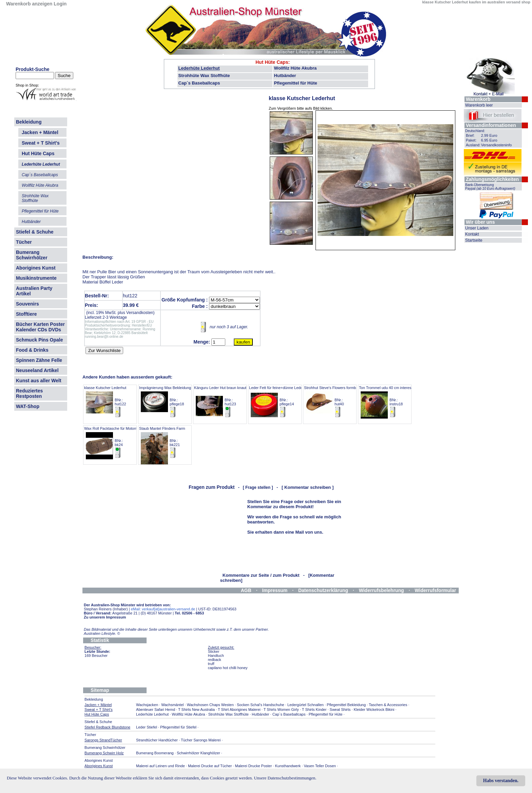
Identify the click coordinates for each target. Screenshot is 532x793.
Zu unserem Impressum (105, 617)
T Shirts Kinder (314, 709)
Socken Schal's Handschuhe (261, 705)
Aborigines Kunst (36, 268)
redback (215, 660)
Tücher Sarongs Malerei (201, 740)
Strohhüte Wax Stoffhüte (204, 76)
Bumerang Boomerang (155, 753)
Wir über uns (480, 222)
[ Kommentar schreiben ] (308, 487)
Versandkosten (140, 313)
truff (211, 664)
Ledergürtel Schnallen (306, 705)
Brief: (470, 135)
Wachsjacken (147, 705)
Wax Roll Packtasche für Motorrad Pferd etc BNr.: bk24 (120, 442)
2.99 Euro (489, 135)
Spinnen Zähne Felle (39, 360)
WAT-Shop (28, 406)
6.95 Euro (489, 140)
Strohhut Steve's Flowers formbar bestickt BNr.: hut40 (338, 402)
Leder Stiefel (147, 727)
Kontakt (472, 234)
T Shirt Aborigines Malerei (239, 709)
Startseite (474, 240)
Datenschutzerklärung (323, 590)
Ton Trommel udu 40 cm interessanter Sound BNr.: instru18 (396, 402)
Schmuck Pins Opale (40, 340)
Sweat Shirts (340, 709)
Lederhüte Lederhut (199, 68)
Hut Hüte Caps (272, 62)
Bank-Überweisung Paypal (490, 187)
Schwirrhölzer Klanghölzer (198, 753)
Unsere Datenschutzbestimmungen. (285, 778)
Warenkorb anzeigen (29, 4)
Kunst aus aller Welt (39, 381)
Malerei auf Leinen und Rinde (160, 766)
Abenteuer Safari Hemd (156, 709)
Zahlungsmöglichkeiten (492, 179)
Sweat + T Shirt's (41, 143)
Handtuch (216, 656)
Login (60, 4)
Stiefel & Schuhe (35, 232)
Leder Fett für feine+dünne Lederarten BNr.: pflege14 (281, 402)
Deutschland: (475, 131)
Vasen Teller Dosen (320, 766)
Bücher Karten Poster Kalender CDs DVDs (40, 327)
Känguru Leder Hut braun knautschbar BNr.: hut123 (226, 402)
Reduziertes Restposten (29, 393)
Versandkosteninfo (497, 145)
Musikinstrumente (36, 278)
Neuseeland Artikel (37, 370)
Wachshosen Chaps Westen (210, 705)
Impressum (275, 590)
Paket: (471, 140)
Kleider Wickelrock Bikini (374, 709)
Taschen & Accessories (388, 705)
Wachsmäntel (172, 705)
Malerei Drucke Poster (254, 766)
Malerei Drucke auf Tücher (210, 766)
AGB (246, 590)
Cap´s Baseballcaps (199, 83)
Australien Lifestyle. (102, 633)
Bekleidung (29, 122)
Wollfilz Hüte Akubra (296, 68)
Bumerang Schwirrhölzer (32, 255)
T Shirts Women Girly (281, 709)
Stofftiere (26, 314)
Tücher (24, 242)
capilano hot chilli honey (228, 668)
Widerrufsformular (435, 590)
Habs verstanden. (501, 781)
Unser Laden (477, 228)
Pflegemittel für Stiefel (178, 727)
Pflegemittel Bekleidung (346, 705)
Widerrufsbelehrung (382, 590)
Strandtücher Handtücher (157, 740)
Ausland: (473, 145)
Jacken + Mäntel (40, 132)
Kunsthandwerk (288, 766)
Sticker (214, 651)
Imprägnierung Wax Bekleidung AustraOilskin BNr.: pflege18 (176, 402)
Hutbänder (285, 76)
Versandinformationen (491, 125)
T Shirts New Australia (196, 709)
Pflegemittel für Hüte (296, 83)
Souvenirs (27, 304)
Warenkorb (478, 99)
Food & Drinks (32, 350)
